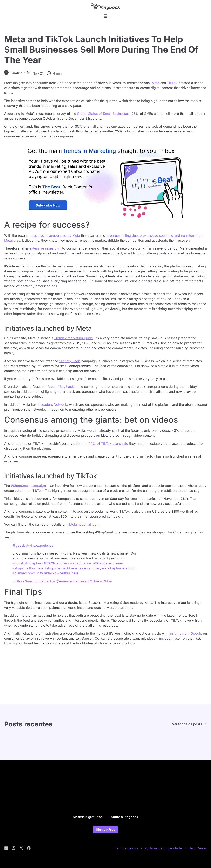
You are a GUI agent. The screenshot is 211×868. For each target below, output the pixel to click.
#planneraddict (124, 568)
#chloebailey (73, 568)
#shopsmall (53, 568)
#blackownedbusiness (61, 573)
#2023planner (81, 563)
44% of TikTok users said (108, 443)
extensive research (44, 248)
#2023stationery (56, 563)
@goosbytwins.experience (33, 545)
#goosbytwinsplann (28, 563)
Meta (155, 83)
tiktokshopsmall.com (83, 524)
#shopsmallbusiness (28, 568)
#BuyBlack (66, 387)
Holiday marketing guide (73, 338)
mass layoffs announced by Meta (54, 235)
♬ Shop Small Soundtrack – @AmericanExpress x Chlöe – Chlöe (62, 581)
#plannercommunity (28, 573)
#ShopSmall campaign (28, 486)
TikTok (172, 83)
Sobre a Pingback (125, 817)
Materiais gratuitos (88, 817)
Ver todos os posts (187, 724)
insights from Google (186, 633)
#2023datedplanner (108, 563)
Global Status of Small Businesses (103, 114)
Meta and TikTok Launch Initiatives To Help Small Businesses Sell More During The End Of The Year (101, 50)
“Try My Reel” (70, 361)
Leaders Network (54, 404)
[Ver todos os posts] (206, 724)
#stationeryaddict (98, 568)
